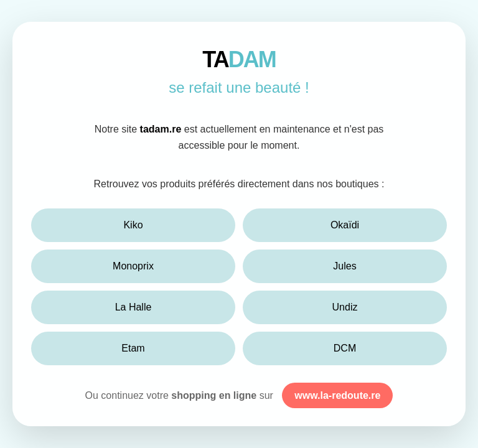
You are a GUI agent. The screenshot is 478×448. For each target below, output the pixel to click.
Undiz (345, 307)
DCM (345, 348)
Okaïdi (345, 225)
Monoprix (133, 266)
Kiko (133, 225)
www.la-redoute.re (337, 395)
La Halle (134, 307)
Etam (133, 348)
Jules (344, 266)
